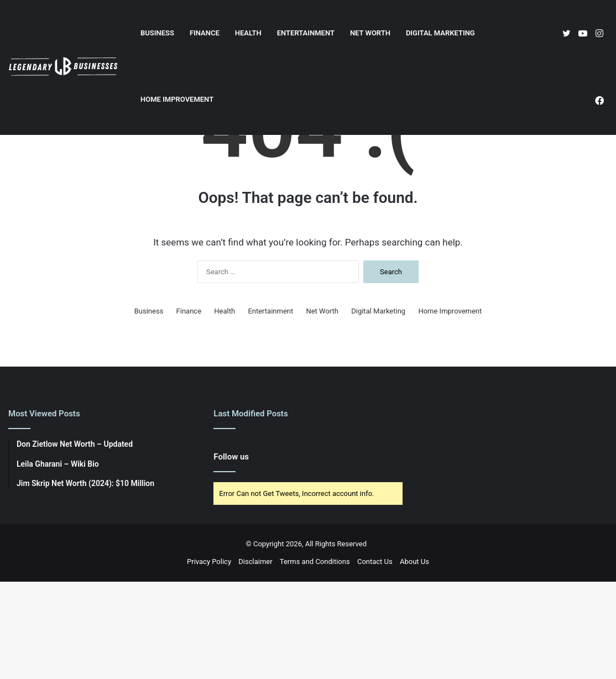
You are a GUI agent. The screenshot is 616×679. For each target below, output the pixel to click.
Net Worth (370, 33)
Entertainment (306, 33)
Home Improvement (177, 99)
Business (157, 33)
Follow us (231, 554)
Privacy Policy (209, 659)
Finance (205, 33)
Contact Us (375, 659)
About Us (414, 659)
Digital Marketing (440, 33)
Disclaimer (255, 659)
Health (248, 33)
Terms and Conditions (315, 659)
